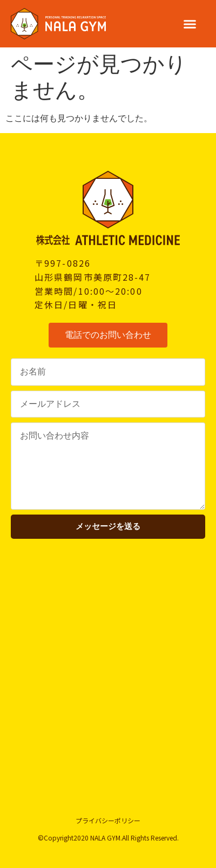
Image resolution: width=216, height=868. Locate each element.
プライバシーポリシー (108, 820)
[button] (190, 24)
